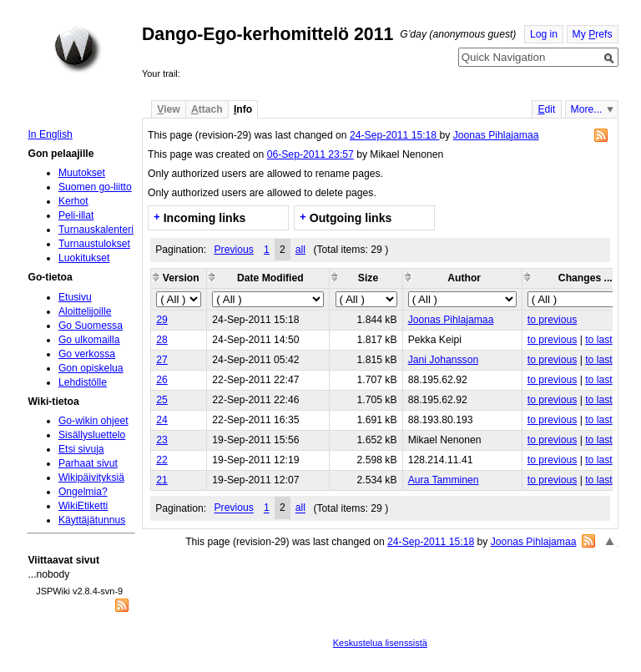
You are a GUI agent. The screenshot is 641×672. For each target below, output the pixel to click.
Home (78, 49)
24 (162, 420)
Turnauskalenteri (96, 230)
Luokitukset (84, 258)
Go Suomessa (91, 326)
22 (162, 460)
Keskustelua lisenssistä (380, 643)
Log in (544, 34)
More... (587, 109)
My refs (593, 34)
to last (598, 340)
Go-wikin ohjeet (93, 421)
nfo (243, 109)
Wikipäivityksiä (91, 477)
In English (50, 134)
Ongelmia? (83, 492)
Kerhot (73, 201)
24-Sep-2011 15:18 (394, 135)
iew (168, 109)
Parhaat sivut (88, 463)
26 (162, 380)
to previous (552, 320)
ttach (207, 109)
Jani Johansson (443, 360)
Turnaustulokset (94, 244)
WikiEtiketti (83, 506)
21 (162, 480)
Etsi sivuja (81, 449)
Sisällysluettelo (92, 435)
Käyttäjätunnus (92, 520)
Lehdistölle (83, 382)
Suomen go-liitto (95, 187)
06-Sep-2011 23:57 (310, 154)
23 (162, 440)
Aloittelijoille (85, 311)
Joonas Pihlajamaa (496, 135)
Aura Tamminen (444, 480)
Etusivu (75, 297)
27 (162, 360)
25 (162, 400)
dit (546, 109)
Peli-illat (76, 215)
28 (162, 340)
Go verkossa (87, 354)
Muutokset (82, 173)
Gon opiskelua (91, 368)
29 (162, 320)
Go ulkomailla (89, 340)
